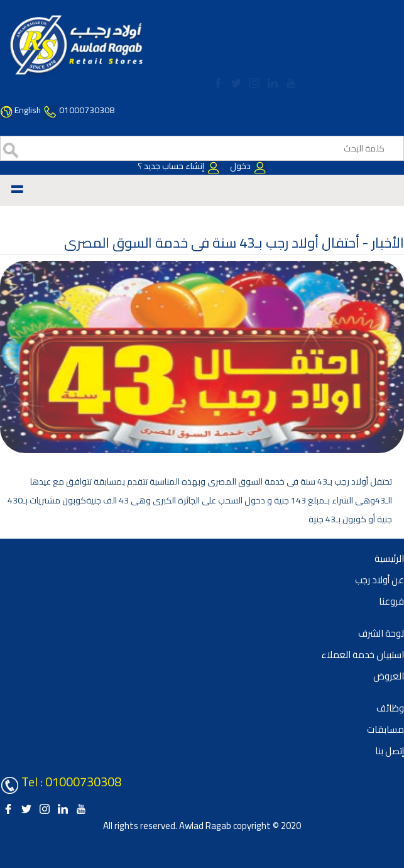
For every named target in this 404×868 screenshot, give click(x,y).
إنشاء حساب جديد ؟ (179, 166)
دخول (248, 166)
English (28, 110)
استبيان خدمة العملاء (363, 655)
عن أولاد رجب (379, 580)
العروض (389, 676)
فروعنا (391, 601)
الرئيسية (389, 558)
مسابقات (385, 729)
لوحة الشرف (381, 633)
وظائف (390, 708)
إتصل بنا (390, 751)
